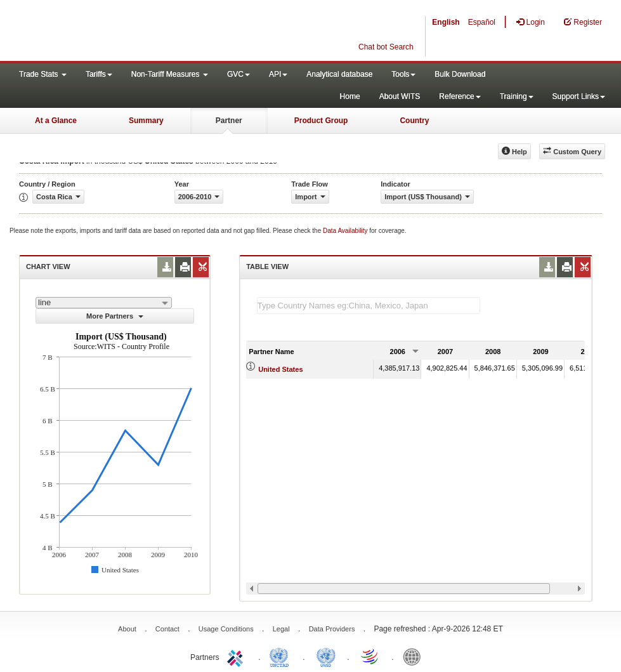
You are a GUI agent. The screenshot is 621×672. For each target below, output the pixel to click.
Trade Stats (43, 74)
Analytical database (339, 74)
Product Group (321, 121)
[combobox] (104, 303)
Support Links (579, 96)
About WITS (400, 96)
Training (517, 96)
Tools (403, 74)
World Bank (415, 656)
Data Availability (346, 231)
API (278, 74)
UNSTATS (326, 656)
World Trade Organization (370, 656)
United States (280, 369)
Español (482, 22)
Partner (229, 121)
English (446, 22)
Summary (146, 121)
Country (414, 121)
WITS (127, 32)
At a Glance (56, 121)
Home (350, 96)
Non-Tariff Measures (170, 74)
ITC (237, 656)
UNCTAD (282, 656)
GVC (239, 74)
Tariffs (99, 74)
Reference (460, 96)
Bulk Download (460, 74)
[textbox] (369, 306)
